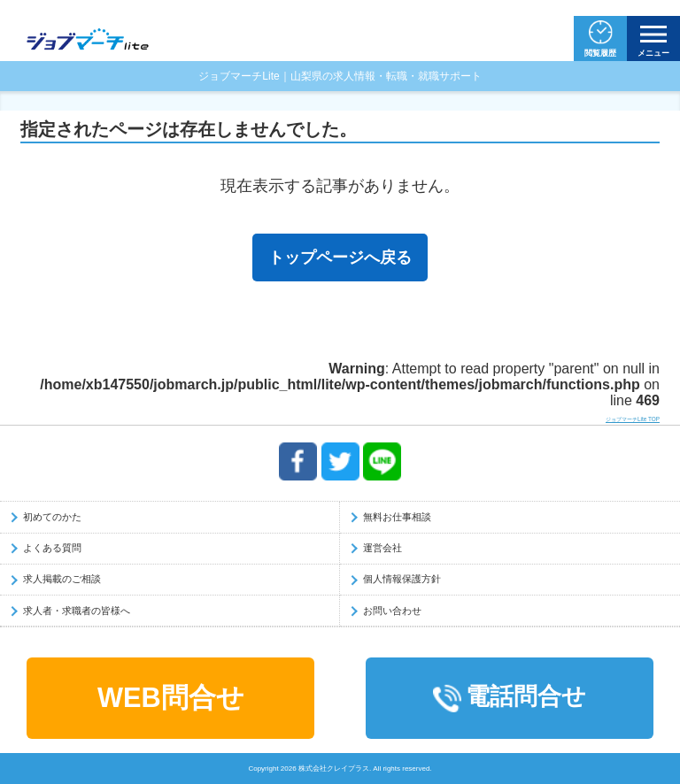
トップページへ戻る (340, 257)
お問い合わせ (392, 611)
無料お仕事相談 (397, 517)
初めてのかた (52, 517)
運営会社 (382, 548)
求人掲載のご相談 (62, 579)
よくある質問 (52, 548)
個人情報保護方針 (402, 579)
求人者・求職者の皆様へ (77, 611)
